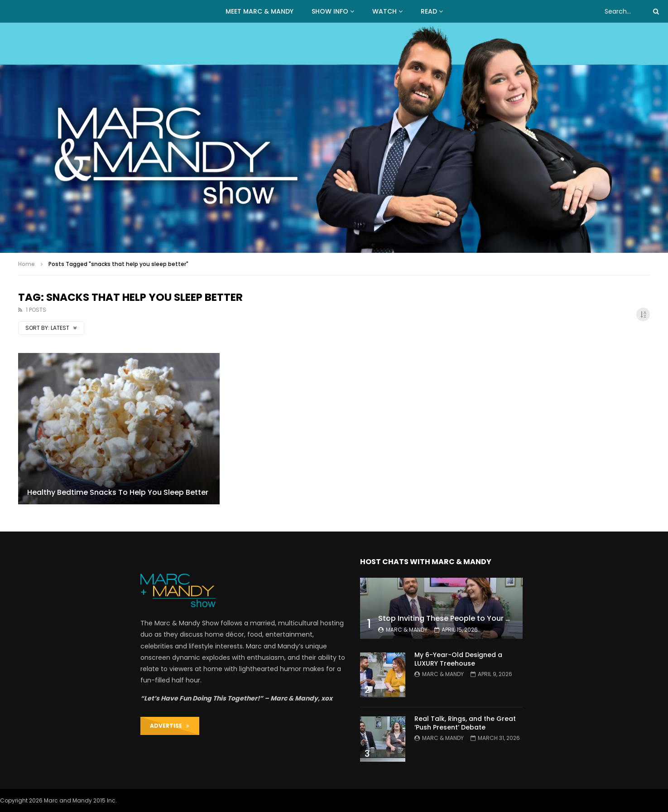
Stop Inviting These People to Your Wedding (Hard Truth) (482, 618)
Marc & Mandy (407, 630)
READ (429, 11)
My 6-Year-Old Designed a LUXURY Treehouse (458, 659)
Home (26, 264)
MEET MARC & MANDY (260, 11)
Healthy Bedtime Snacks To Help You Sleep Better (118, 492)
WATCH (384, 11)
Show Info (330, 11)
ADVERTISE (170, 726)
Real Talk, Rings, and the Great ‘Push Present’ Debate (465, 723)
